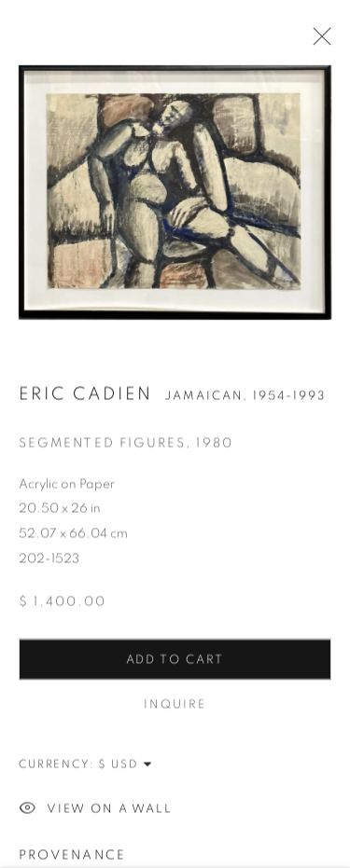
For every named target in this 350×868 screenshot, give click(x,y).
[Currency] (126, 765)
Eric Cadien (86, 395)
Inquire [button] (175, 706)
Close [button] (317, 42)
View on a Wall (96, 811)
